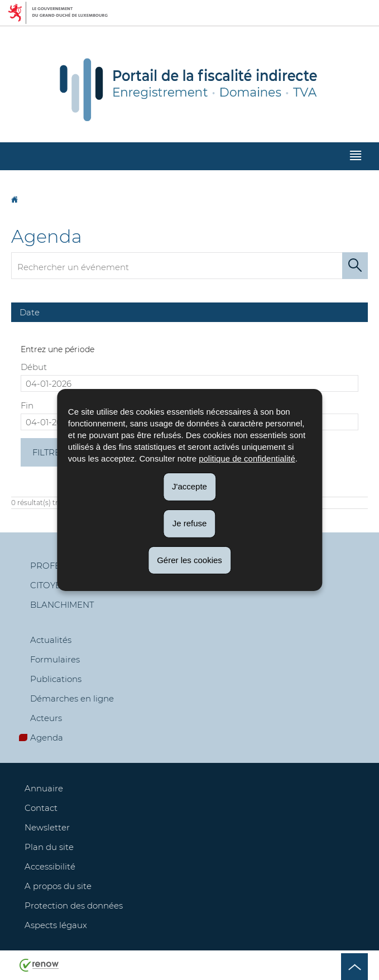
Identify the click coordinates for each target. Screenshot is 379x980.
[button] (356, 157)
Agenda (47, 738)
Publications (56, 679)
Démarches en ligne (72, 698)
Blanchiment (62, 605)
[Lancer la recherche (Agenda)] (355, 266)
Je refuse (190, 523)
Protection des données (74, 905)
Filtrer (49, 452)
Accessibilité (50, 866)
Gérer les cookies (189, 559)
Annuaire (44, 788)
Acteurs (46, 718)
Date (30, 312)
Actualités (51, 640)
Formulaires (55, 659)
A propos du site (58, 886)
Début (34, 367)
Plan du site (49, 847)
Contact (41, 808)
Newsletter (47, 827)
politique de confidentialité (247, 458)
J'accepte (189, 486)
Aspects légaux (56, 925)
